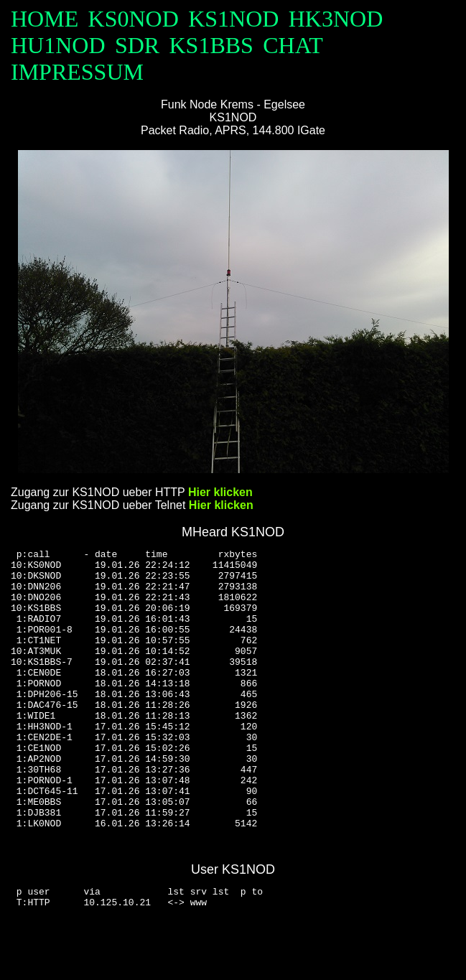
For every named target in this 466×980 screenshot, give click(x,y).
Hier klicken (220, 492)
